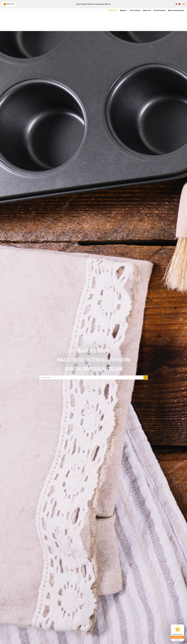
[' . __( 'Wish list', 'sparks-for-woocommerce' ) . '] (180, 4)
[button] (127, 10)
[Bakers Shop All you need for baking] (9, 4)
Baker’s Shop (113, 10)
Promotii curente (159, 10)
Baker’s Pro (147, 10)
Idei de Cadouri (135, 10)
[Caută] (177, 4)
